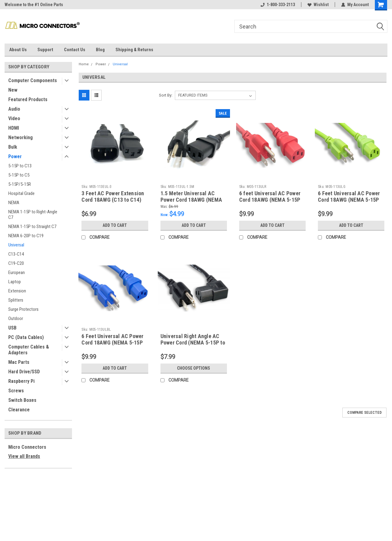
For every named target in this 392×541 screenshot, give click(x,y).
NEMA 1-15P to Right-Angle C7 (33, 215)
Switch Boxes (22, 400)
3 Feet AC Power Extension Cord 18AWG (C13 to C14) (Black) (113, 200)
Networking (21, 137)
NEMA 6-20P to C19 (26, 236)
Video (14, 118)
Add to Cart (115, 225)
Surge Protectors (23, 309)
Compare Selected (364, 413)
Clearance (19, 410)
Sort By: (166, 95)
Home (84, 64)
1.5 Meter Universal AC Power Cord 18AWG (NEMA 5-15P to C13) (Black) (191, 200)
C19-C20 (16, 263)
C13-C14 (16, 254)
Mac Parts (19, 362)
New (13, 90)
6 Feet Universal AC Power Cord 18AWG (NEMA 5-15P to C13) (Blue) (112, 343)
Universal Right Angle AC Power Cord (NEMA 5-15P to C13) (193, 343)
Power (15, 156)
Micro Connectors (27, 447)
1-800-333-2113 (278, 5)
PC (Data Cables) (26, 337)
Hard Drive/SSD (24, 372)
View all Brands (24, 456)
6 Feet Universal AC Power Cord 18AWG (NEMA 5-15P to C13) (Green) (349, 200)
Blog (100, 50)
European (17, 272)
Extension (17, 291)
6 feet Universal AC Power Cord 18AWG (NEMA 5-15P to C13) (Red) (270, 200)
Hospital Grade (21, 193)
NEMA (14, 203)
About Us (18, 50)
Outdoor (16, 318)
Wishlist (318, 5)
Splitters (16, 300)
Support (45, 50)
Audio (14, 109)
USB (12, 328)
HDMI (14, 128)
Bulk (13, 147)
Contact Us (75, 50)
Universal (16, 245)
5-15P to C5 (19, 175)
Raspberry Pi (21, 381)
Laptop (15, 282)
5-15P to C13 (20, 166)
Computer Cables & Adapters (29, 350)
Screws (16, 391)
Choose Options (194, 368)
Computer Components (33, 80)
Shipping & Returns (134, 50)
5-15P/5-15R (20, 184)
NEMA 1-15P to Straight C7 (32, 227)
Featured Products (28, 99)
